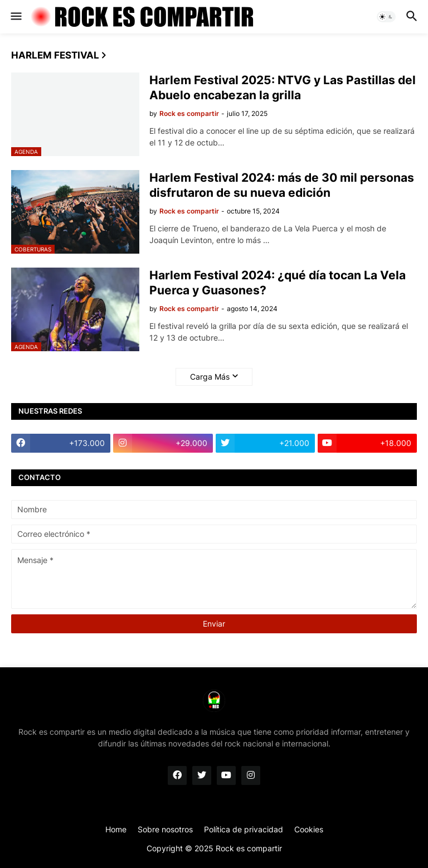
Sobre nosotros (165, 829)
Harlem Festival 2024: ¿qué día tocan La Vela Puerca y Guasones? (278, 283)
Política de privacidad (244, 829)
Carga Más (210, 377)
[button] (15, 17)
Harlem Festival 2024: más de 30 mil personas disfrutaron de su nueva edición (282, 185)
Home (116, 829)
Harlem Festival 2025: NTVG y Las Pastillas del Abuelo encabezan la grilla (283, 88)
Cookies (309, 829)
